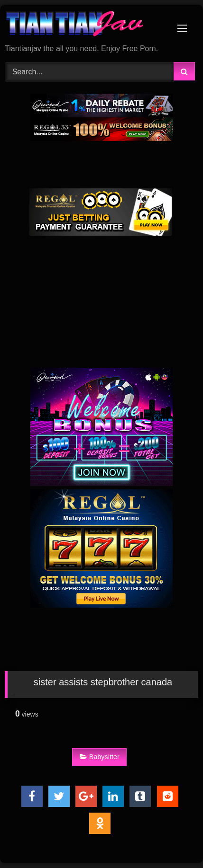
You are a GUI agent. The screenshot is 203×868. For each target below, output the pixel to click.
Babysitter (100, 757)
